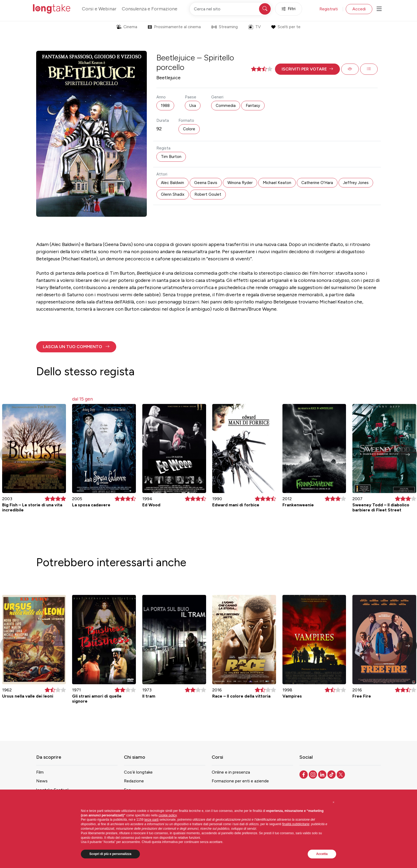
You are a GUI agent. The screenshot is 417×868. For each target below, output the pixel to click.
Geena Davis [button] (206, 183)
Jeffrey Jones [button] (356, 183)
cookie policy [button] (168, 815)
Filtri (289, 9)
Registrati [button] (329, 9)
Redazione (134, 781)
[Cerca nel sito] (231, 9)
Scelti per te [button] (286, 27)
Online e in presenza (231, 772)
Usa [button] (193, 106)
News (42, 781)
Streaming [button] (225, 27)
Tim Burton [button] (171, 157)
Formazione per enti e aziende (240, 781)
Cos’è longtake (138, 772)
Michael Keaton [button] (277, 183)
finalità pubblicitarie (296, 824)
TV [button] (255, 27)
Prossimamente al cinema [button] (174, 27)
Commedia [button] (226, 106)
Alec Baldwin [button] (172, 183)
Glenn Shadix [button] (173, 194)
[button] (307, 69)
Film (40, 772)
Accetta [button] (322, 854)
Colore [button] (189, 129)
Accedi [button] (359, 9)
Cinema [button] (127, 27)
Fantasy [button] (253, 106)
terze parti (151, 820)
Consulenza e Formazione (150, 9)
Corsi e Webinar (99, 9)
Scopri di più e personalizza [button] (110, 854)
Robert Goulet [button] (208, 194)
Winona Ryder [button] (240, 183)
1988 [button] (165, 106)
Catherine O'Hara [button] (317, 183)
